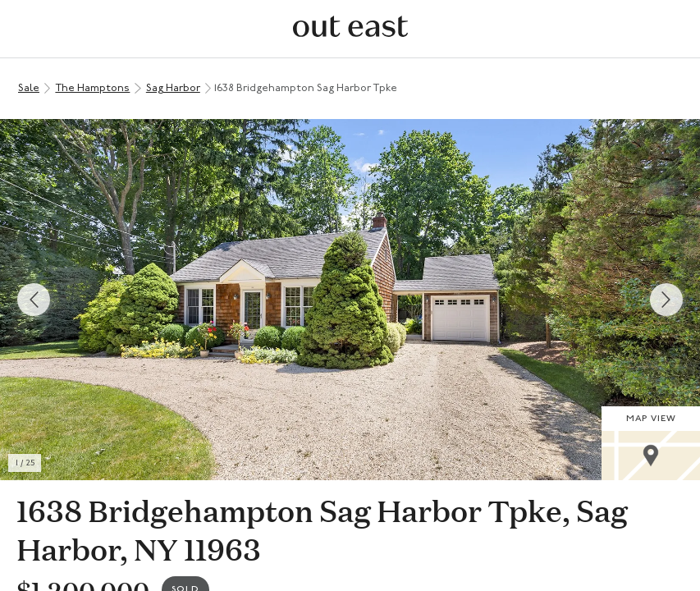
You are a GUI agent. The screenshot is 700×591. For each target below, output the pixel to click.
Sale (29, 88)
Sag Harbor (173, 88)
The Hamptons (92, 88)
